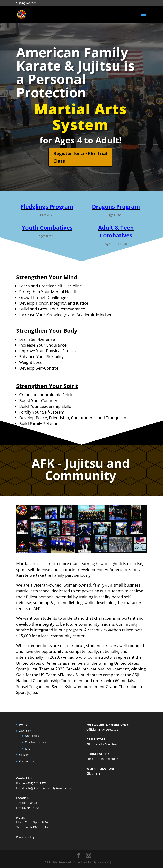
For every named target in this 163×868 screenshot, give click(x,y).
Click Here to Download (102, 744)
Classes (24, 755)
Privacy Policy (25, 837)
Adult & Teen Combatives (116, 231)
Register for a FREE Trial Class (80, 157)
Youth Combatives (47, 228)
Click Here (93, 773)
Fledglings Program (47, 207)
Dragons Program (116, 207)
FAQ (28, 749)
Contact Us (26, 761)
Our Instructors (36, 742)
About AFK (32, 736)
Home (23, 724)
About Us (25, 731)
